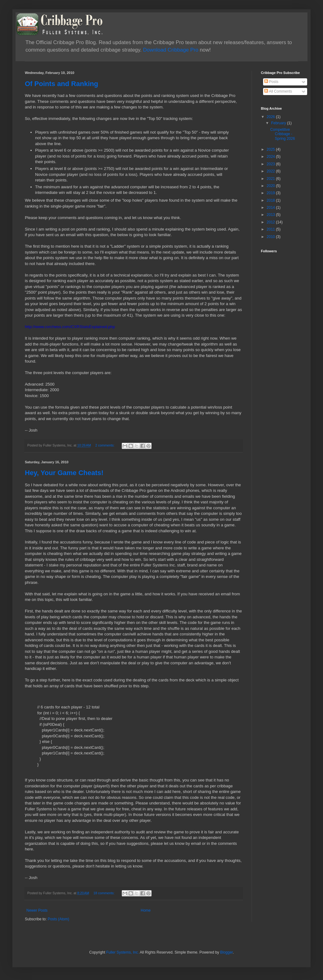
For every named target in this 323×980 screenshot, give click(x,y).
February (279, 123)
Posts (271, 82)
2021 (271, 179)
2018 (271, 200)
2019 (271, 193)
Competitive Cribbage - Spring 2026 (283, 134)
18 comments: (105, 893)
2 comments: (105, 445)
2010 (271, 237)
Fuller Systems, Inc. (123, 952)
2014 (271, 208)
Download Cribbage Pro (171, 50)
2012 (271, 222)
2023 (271, 164)
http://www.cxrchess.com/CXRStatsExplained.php (70, 327)
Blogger (227, 952)
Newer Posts (37, 910)
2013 (271, 215)
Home (146, 910)
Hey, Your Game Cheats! (64, 473)
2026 (271, 117)
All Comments (278, 91)
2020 (271, 186)
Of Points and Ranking (61, 84)
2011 (271, 229)
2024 (271, 157)
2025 (271, 149)
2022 (271, 171)
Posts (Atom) (58, 919)
